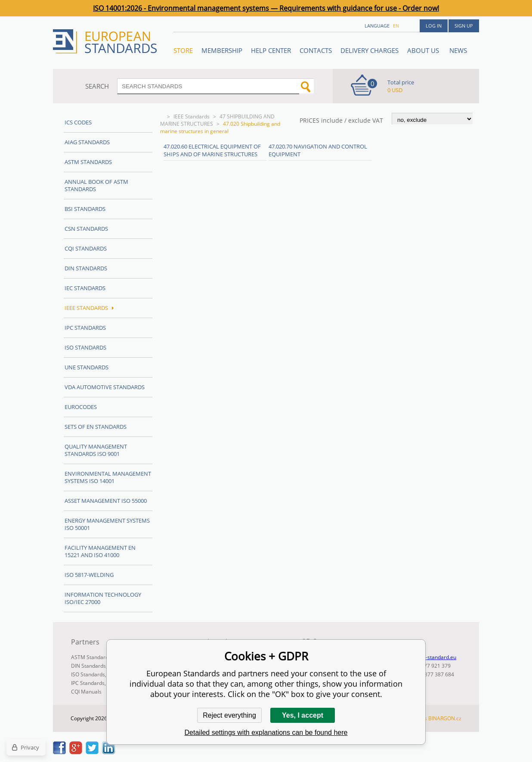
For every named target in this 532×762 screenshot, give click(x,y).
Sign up (464, 26)
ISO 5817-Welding (89, 575)
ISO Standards (85, 347)
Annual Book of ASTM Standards (96, 185)
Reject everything (229, 715)
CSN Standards (86, 229)
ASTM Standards (88, 162)
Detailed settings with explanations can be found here (266, 733)
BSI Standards (85, 209)
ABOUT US (424, 50)
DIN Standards (86, 268)
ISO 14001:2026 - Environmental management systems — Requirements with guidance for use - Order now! (266, 8)
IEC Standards (85, 288)
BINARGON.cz (445, 718)
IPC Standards (85, 328)
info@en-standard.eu (431, 657)
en (396, 26)
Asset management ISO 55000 (106, 501)
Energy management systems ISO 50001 (107, 524)
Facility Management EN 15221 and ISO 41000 (100, 551)
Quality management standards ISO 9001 (96, 450)
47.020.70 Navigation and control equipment (318, 150)
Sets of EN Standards (96, 427)
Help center (271, 50)
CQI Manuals (86, 692)
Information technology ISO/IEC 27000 (103, 598)
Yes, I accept (303, 715)
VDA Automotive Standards (105, 387)
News (458, 50)
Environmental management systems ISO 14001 (108, 477)
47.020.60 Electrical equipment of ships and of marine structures (212, 150)
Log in (434, 26)
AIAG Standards (87, 142)
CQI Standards (86, 248)
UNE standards (87, 367)
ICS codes (78, 122)
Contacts (316, 50)
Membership (222, 50)
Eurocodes (81, 407)
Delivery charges (370, 50)
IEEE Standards (192, 116)
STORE (183, 50)
